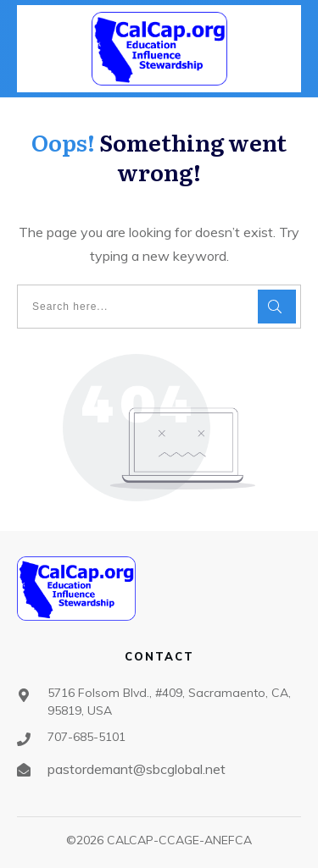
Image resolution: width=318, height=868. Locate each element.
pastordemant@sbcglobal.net (137, 769)
